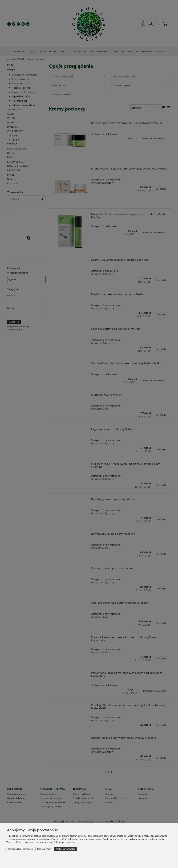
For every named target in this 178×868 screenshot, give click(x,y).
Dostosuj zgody (44, 849)
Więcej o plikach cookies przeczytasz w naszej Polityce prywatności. (41, 842)
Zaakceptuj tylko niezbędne (20, 849)
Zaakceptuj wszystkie (65, 849)
